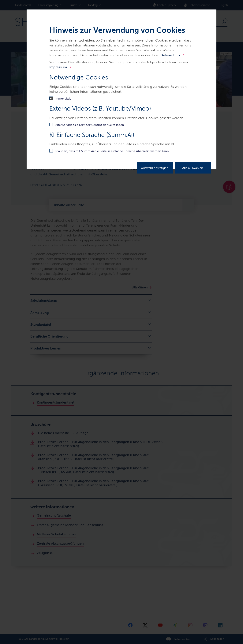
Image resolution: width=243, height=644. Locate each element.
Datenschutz (170, 55)
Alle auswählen (193, 168)
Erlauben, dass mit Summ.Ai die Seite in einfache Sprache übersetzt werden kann (112, 151)
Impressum (58, 67)
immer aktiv (63, 99)
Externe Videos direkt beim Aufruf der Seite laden (89, 125)
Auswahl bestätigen (155, 168)
